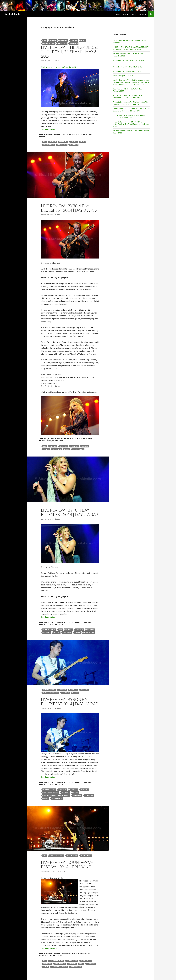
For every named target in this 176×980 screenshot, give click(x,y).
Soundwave (44, 955)
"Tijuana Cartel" (49, 630)
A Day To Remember (56, 856)
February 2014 (68, 954)
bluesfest (63, 446)
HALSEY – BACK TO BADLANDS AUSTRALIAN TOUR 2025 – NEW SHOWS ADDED (131, 48)
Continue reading (49, 129)
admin (57, 61)
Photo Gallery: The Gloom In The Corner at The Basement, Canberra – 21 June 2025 (131, 110)
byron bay (74, 446)
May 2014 (74, 41)
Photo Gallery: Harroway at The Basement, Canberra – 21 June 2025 (129, 116)
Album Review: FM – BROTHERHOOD (128, 67)
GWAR (81, 964)
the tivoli (74, 43)
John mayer (77, 796)
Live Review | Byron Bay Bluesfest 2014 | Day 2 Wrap (70, 512)
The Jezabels (62, 43)
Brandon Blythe (46, 135)
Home (118, 14)
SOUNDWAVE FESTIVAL (59, 967)
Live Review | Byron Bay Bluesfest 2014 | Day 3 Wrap (70, 208)
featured (85, 446)
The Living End (76, 967)
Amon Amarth (86, 856)
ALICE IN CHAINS (72, 856)
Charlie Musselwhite (51, 693)
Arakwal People (49, 690)
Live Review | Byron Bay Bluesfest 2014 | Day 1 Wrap (70, 702)
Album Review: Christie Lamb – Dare (127, 71)
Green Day (72, 964)
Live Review (67, 135)
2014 (45, 41)
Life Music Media (12, 14)
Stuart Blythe (58, 441)
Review (125, 14)
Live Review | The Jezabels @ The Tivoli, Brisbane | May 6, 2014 (70, 52)
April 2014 (43, 439)
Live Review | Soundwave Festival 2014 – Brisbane (67, 864)
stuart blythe (49, 43)
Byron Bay (76, 439)
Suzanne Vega (57, 798)
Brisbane (53, 41)
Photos (134, 14)
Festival (84, 439)
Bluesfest (52, 439)
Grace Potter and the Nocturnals (56, 796)
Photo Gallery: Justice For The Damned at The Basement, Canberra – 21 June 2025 (131, 103)
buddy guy (73, 690)
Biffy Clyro (47, 964)
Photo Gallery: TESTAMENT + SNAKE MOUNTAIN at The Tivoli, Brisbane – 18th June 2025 (131, 124)
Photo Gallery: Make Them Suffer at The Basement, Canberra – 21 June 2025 (128, 96)
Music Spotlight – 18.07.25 (123, 76)
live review (63, 41)
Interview (143, 14)
